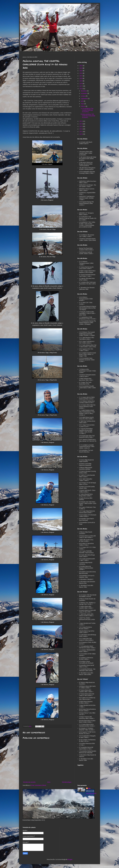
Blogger (70, 859)
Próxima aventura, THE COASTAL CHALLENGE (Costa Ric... (88, 116)
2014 (81, 124)
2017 (81, 86)
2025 (81, 66)
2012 (81, 129)
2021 (81, 76)
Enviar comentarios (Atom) (38, 785)
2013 (81, 126)
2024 (81, 68)
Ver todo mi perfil (91, 793)
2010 (81, 134)
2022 (81, 73)
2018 (81, 84)
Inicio (49, 782)
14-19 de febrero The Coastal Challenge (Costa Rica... (87, 110)
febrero (83, 106)
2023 (81, 71)
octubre (83, 96)
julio (82, 101)
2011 (81, 132)
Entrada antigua (67, 782)
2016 (81, 89)
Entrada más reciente (29, 782)
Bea (89, 788)
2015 (81, 121)
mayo (83, 104)
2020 (81, 78)
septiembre (84, 99)
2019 (81, 81)
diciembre (84, 91)
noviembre (84, 93)
